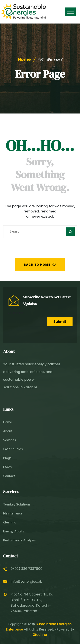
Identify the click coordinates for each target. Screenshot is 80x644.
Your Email (27, 318)
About (8, 431)
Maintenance (13, 514)
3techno (40, 635)
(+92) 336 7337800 (27, 569)
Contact (9, 476)
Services (10, 440)
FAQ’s (7, 467)
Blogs (7, 458)
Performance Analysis (20, 541)
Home (24, 59)
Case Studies (13, 449)
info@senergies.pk (26, 581)
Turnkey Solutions (17, 505)
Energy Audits (14, 532)
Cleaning (10, 523)
